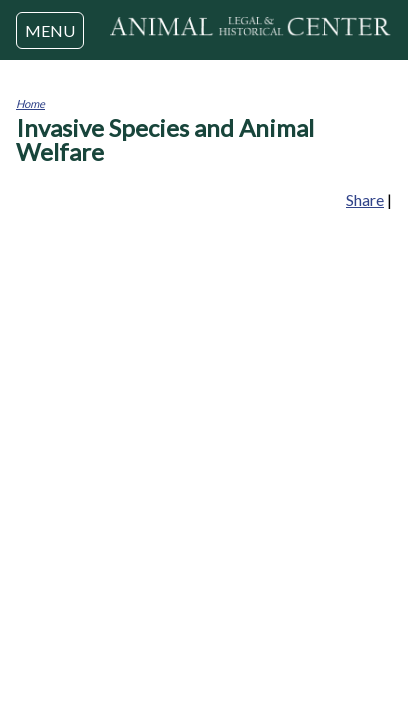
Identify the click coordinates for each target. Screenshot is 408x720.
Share (365, 199)
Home (30, 103)
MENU (50, 30)
